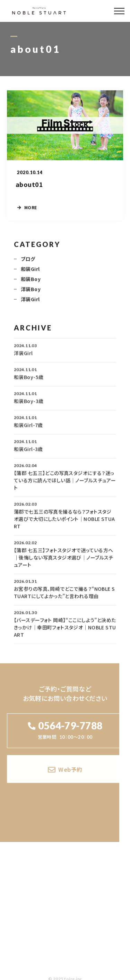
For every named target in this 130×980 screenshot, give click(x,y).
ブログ (28, 263)
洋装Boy (31, 293)
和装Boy (31, 283)
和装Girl (30, 273)
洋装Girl (30, 303)
